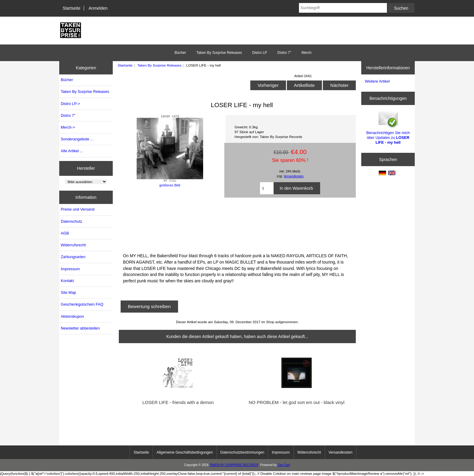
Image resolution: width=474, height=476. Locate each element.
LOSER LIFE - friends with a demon (178, 402)
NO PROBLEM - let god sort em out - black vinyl (297, 402)
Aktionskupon (72, 316)
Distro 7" (284, 53)
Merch (306, 53)
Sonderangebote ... (77, 139)
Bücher (180, 53)
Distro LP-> (70, 104)
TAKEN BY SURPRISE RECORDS (234, 465)
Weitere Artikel (377, 81)
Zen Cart (284, 465)
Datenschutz (71, 221)
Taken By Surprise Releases (159, 65)
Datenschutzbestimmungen (242, 452)
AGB (65, 233)
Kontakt (67, 281)
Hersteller (86, 168)
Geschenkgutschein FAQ (82, 304)
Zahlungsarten (73, 257)
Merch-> (68, 127)
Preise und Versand (78, 209)
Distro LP (260, 53)
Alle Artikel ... (72, 151)
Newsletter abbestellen (80, 328)
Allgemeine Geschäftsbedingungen (185, 452)
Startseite (71, 8)
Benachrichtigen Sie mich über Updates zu (388, 127)
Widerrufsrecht (73, 245)
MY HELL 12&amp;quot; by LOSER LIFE (237, 224)
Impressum (70, 269)
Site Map (68, 292)
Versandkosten (294, 176)
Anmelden (98, 8)
